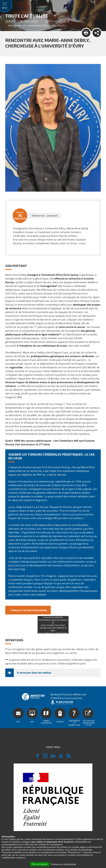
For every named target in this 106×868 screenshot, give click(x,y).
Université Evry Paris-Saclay (22, 21)
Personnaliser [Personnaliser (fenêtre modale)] (40, 864)
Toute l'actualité (55, 21)
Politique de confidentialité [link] (63, 864)
